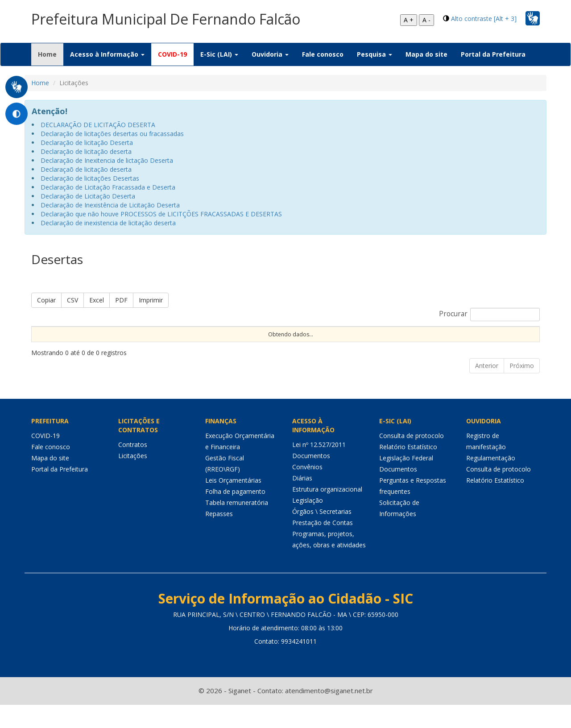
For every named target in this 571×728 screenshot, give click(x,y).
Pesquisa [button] (374, 54)
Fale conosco (323, 54)
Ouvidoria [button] (270, 54)
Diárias (302, 502)
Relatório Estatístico (408, 470)
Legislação (308, 524)
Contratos (133, 468)
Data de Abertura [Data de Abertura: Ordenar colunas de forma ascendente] (383, 338)
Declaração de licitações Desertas (90, 178)
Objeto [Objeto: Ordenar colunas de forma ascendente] (343, 341)
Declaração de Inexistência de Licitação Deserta (110, 205)
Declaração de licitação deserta (86, 151)
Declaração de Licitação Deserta (88, 196)
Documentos (311, 479)
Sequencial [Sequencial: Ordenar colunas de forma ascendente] (51, 341)
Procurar (489, 314)
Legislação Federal (406, 482)
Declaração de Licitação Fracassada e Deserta (108, 187)
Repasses (219, 537)
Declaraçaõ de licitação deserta (86, 169)
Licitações (133, 479)
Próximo (522, 389)
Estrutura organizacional (327, 513)
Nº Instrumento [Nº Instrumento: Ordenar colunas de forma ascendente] (152, 338)
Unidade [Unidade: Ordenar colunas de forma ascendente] (480, 341)
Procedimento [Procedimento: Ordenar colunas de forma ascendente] (266, 341)
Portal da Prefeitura (493, 54)
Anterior (487, 389)
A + (409, 20)
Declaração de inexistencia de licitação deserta (108, 223)
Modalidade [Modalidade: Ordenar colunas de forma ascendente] (211, 341)
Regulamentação (491, 482)
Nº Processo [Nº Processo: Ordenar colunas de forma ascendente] (97, 338)
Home (51, 54)
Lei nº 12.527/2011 (319, 468)
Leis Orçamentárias (233, 504)
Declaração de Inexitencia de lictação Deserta (107, 160)
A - (426, 20)
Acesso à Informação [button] (107, 54)
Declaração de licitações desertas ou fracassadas (112, 134)
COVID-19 (172, 54)
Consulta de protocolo (412, 459)
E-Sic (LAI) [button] (219, 54)
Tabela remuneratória (237, 526)
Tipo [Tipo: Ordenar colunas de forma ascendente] (310, 341)
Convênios (307, 490)
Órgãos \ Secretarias (322, 535)
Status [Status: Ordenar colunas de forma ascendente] (442, 341)
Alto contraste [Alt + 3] (484, 19)
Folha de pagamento (235, 515)
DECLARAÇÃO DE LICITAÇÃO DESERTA (98, 125)
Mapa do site (426, 54)
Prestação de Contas (323, 546)
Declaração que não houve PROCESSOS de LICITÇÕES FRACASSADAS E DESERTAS (161, 214)
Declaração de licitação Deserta (87, 143)
